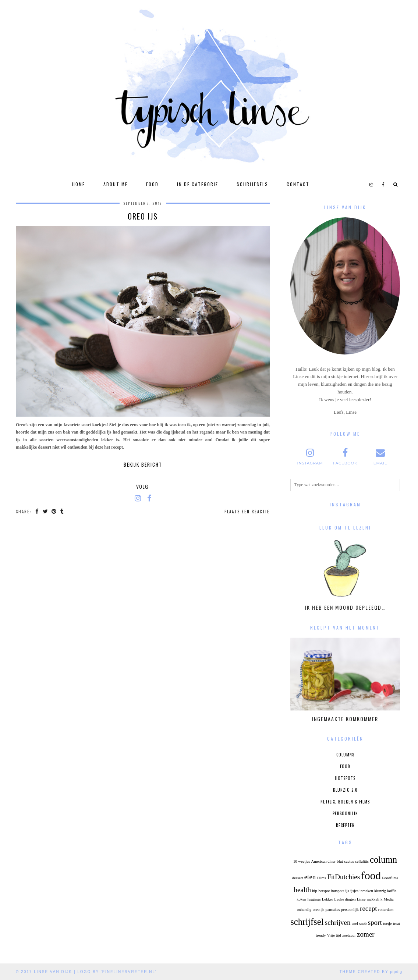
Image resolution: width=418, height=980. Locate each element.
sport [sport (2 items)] (375, 922)
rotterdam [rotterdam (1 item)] (386, 910)
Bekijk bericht (143, 464)
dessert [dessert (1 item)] (298, 878)
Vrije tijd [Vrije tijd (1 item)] (334, 935)
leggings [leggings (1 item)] (314, 899)
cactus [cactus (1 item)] (349, 861)
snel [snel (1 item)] (355, 924)
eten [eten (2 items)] (310, 877)
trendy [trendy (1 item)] (321, 935)
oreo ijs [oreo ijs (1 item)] (319, 910)
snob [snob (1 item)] (363, 924)
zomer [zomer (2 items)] (366, 934)
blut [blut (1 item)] (340, 861)
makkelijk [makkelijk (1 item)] (375, 899)
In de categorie (198, 184)
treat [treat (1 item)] (396, 924)
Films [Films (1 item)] (322, 878)
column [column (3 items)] (383, 860)
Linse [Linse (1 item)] (361, 899)
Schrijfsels (252, 184)
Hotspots (345, 778)
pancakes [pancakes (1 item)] (333, 910)
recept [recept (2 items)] (369, 908)
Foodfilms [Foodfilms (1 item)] (390, 878)
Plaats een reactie (247, 512)
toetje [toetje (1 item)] (387, 924)
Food (152, 184)
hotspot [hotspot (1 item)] (324, 891)
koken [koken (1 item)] (301, 899)
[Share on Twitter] (46, 512)
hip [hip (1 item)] (315, 891)
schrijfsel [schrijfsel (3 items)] (307, 922)
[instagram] (372, 184)
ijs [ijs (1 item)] (347, 891)
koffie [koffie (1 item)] (392, 891)
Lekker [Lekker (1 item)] (327, 899)
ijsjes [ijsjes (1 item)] (354, 891)
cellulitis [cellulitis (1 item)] (362, 861)
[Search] (396, 184)
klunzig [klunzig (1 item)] (380, 891)
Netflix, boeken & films (345, 802)
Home (79, 184)
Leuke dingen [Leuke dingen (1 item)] (345, 899)
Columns (345, 755)
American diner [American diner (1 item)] (324, 861)
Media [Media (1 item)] (389, 899)
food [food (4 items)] (371, 876)
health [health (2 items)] (302, 890)
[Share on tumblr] (64, 512)
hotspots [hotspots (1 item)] (338, 891)
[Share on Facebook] (37, 512)
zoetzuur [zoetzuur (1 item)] (349, 935)
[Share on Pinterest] (55, 512)
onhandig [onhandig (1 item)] (304, 910)
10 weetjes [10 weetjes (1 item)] (302, 861)
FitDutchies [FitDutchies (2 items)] (343, 877)
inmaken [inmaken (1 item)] (366, 891)
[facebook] (384, 184)
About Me (116, 184)
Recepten (345, 825)
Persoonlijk (345, 813)
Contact (298, 184)
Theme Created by (371, 972)
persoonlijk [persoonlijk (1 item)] (350, 910)
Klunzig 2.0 (345, 790)
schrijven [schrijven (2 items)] (338, 922)
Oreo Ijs (143, 216)
